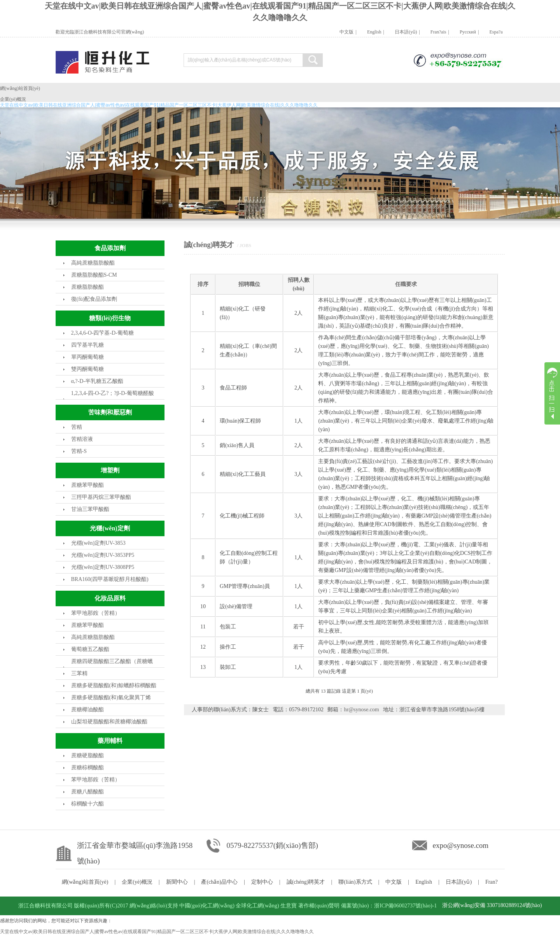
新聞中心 (177, 882)
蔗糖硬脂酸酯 (87, 755)
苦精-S (79, 451)
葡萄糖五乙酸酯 (90, 649)
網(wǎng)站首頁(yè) (20, 88)
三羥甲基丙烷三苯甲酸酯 (101, 497)
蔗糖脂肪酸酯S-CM (94, 275)
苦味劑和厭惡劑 (110, 412)
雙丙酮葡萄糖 (87, 369)
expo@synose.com (461, 845)
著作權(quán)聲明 (319, 906)
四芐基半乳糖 (87, 345)
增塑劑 (110, 470)
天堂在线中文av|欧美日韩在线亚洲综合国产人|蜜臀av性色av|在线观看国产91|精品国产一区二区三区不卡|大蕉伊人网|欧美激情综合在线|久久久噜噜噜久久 (157, 932)
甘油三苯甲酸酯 (90, 509)
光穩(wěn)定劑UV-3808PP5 (103, 567)
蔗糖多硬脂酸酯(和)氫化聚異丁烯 (111, 697)
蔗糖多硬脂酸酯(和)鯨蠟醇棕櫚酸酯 (114, 685)
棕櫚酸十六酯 (87, 804)
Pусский (464, 32)
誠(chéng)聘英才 (306, 882)
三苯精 (79, 673)
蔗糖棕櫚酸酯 (87, 768)
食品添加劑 (110, 248)
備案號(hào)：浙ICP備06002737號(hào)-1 (389, 906)
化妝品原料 (110, 598)
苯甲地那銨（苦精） (96, 613)
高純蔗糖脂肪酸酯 (93, 263)
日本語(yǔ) (402, 32)
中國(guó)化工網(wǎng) (207, 906)
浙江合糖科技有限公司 (45, 906)
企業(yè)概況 (13, 99)
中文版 (342, 32)
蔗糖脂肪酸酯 (87, 287)
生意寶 (289, 906)
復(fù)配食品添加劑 (94, 299)
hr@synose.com (361, 710)
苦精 (77, 427)
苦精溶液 (82, 439)
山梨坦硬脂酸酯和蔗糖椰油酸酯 (109, 722)
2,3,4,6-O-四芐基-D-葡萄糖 (102, 333)
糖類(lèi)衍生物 (110, 318)
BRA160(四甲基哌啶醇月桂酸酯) (110, 579)
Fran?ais (434, 32)
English (370, 32)
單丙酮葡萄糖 (87, 357)
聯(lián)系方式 (355, 882)
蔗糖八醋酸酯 (87, 792)
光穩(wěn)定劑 (110, 528)
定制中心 (262, 882)
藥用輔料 (110, 741)
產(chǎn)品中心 (219, 882)
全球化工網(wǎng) (257, 906)
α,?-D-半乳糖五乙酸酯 (97, 381)
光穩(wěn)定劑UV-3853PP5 (103, 555)
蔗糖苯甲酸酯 (87, 485)
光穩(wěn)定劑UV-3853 (98, 543)
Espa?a (492, 32)
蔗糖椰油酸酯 (87, 710)
